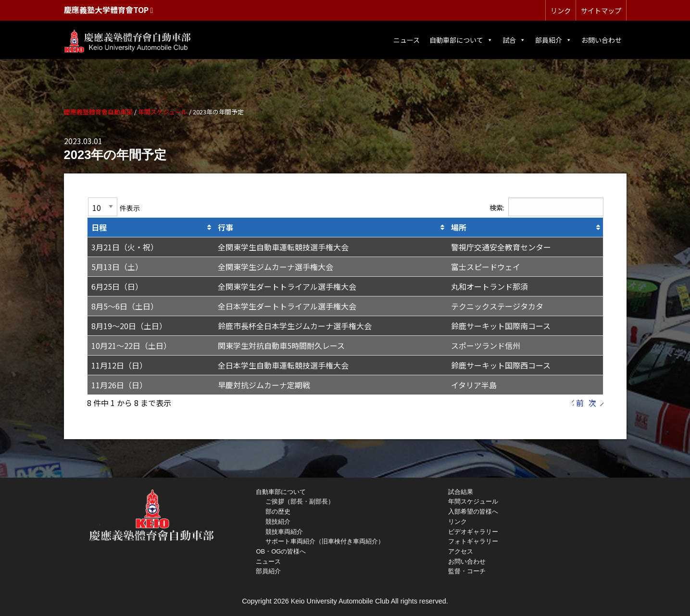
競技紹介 (278, 522)
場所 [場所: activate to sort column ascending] (459, 227)
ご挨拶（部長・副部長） (300, 501)
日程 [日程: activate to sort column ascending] (99, 227)
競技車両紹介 (284, 532)
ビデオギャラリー (473, 532)
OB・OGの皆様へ (281, 551)
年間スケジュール (473, 501)
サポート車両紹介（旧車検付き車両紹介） (325, 541)
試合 (514, 40)
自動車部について (461, 40)
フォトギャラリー (473, 541)
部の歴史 (278, 511)
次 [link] (592, 403)
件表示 (114, 207)
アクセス (461, 551)
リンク (561, 10)
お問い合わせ (602, 40)
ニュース (407, 40)
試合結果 (461, 492)
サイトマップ (601, 10)
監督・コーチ (467, 571)
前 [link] (580, 403)
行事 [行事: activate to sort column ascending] (226, 227)
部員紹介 (553, 40)
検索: (546, 207)
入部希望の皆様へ (473, 511)
